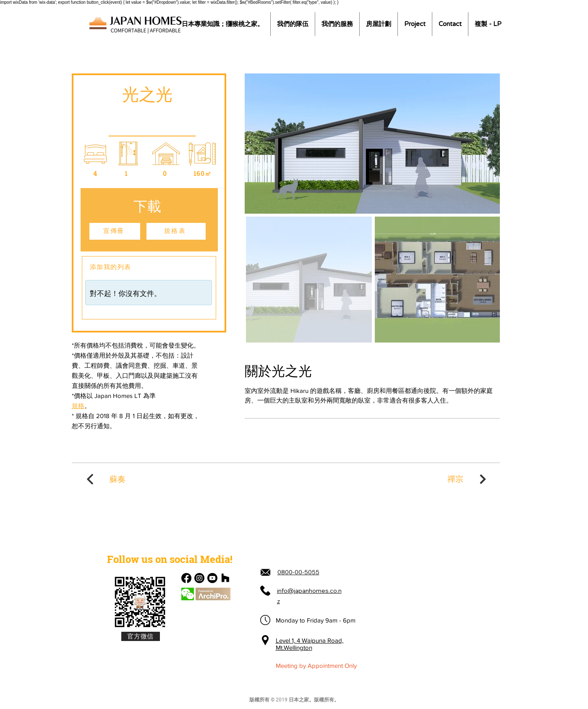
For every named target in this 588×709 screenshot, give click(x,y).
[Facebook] (186, 578)
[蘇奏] (105, 479)
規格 (78, 406)
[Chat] (188, 594)
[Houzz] (225, 578)
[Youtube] (212, 578)
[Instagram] (199, 578)
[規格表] (176, 231)
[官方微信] (141, 636)
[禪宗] (468, 479)
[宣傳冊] (115, 231)
